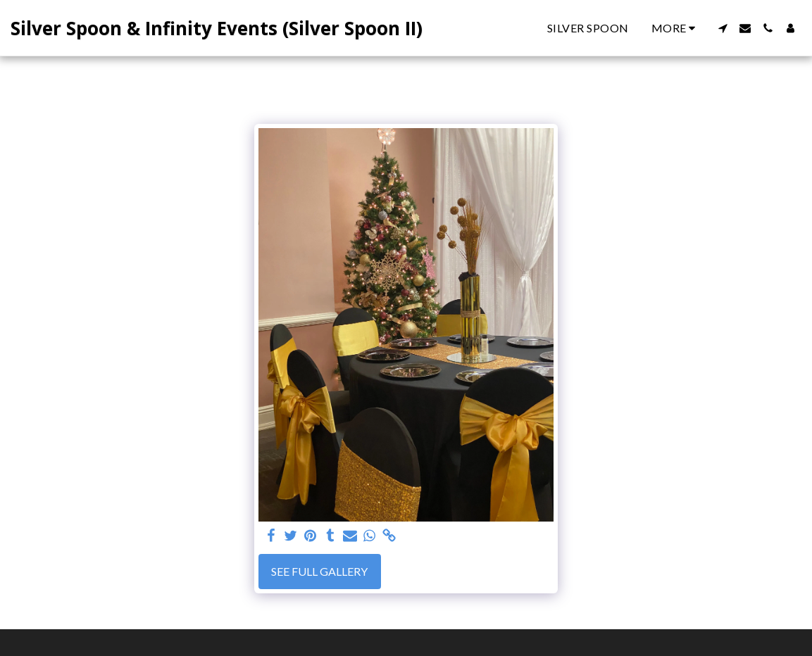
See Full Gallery (319, 571)
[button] (723, 28)
